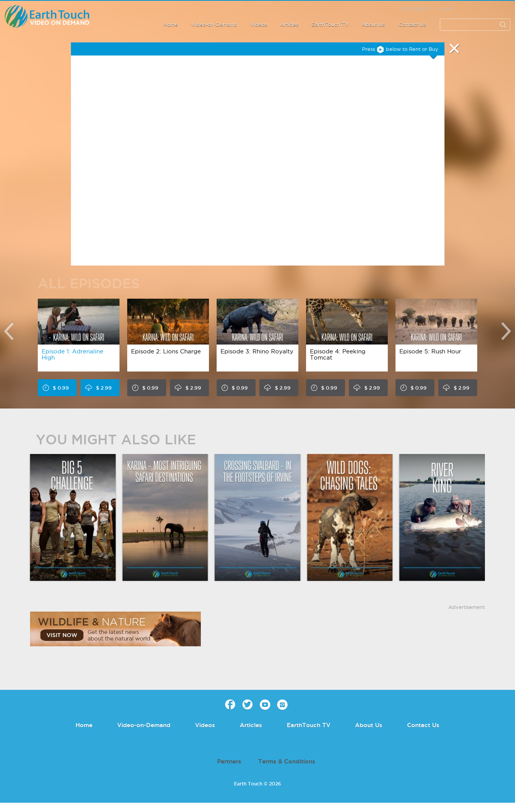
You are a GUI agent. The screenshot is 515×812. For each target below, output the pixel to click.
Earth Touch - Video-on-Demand (56, 16)
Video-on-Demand (214, 24)
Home (171, 24)
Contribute (416, 9)
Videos (259, 24)
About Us (373, 24)
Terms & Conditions (287, 761)
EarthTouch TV (330, 24)
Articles (289, 24)
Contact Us (412, 24)
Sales (447, 9)
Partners (229, 761)
